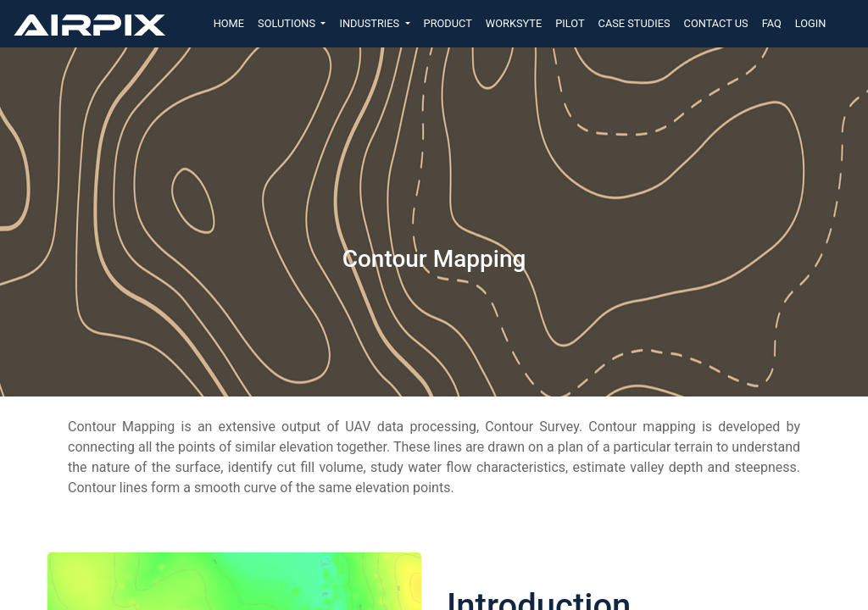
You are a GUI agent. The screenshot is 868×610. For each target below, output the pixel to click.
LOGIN (811, 23)
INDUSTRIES (370, 23)
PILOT (570, 23)
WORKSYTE (514, 23)
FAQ (772, 23)
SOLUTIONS (288, 23)
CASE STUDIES (634, 23)
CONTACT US (716, 23)
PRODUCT (448, 23)
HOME (229, 23)
